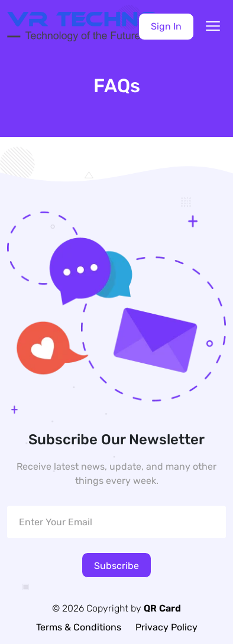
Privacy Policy (166, 627)
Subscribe (117, 566)
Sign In (166, 26)
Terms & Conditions (79, 627)
